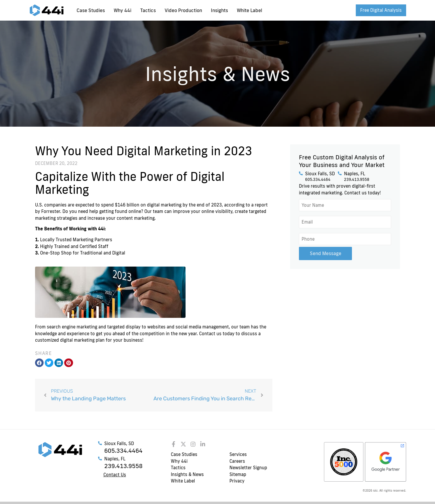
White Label (249, 10)
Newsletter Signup (248, 468)
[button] (39, 363)
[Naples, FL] (340, 173)
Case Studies (91, 10)
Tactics (148, 10)
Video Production (183, 10)
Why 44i (123, 10)
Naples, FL (355, 174)
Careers (237, 461)
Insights (219, 10)
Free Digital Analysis (381, 10)
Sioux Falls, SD (320, 174)
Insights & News (187, 474)
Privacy (237, 481)
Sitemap (238, 474)
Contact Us (115, 475)
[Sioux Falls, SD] (301, 173)
